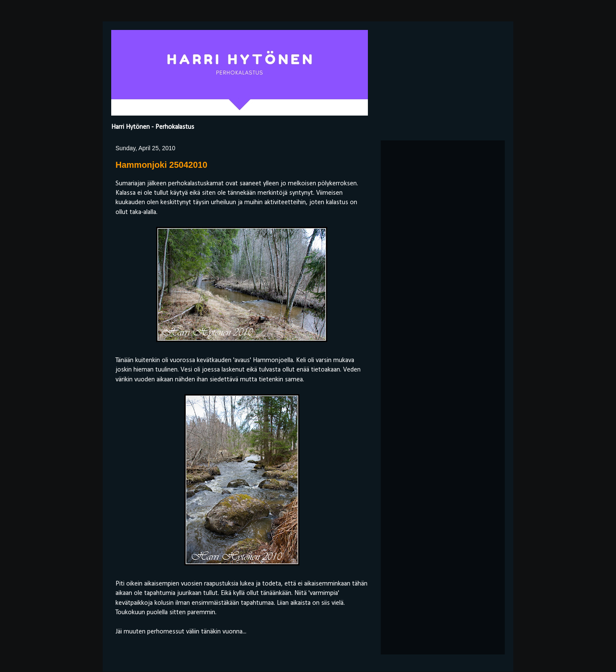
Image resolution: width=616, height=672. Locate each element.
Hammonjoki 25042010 (161, 165)
